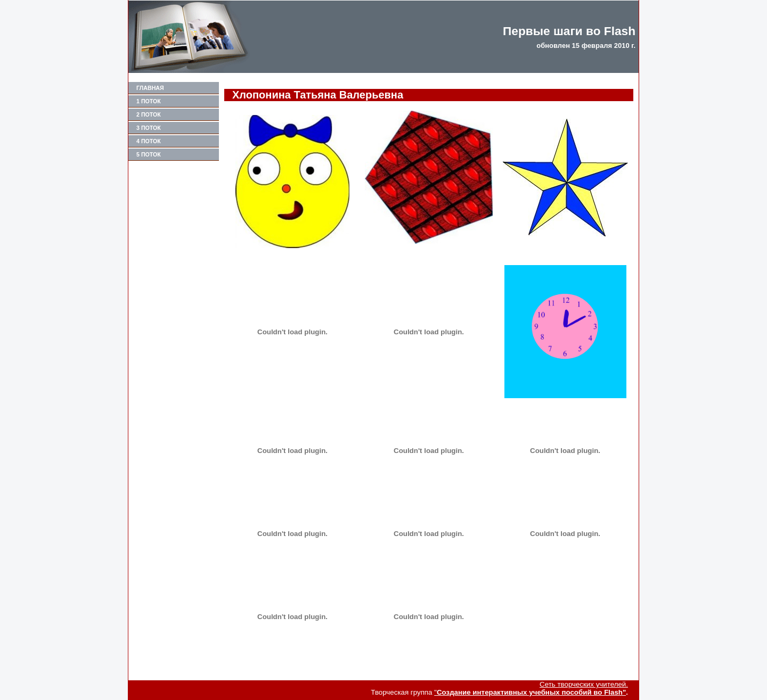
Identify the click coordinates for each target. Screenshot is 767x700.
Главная (150, 88)
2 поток (149, 114)
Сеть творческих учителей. (584, 684)
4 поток (149, 141)
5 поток (149, 154)
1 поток (149, 101)
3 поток (149, 128)
